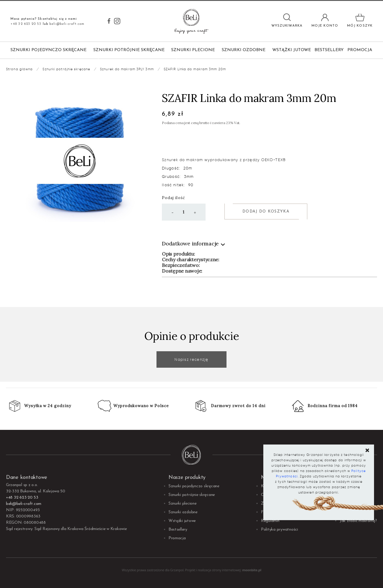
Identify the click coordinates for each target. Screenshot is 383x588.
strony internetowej (226, 570)
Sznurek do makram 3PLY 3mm (127, 69)
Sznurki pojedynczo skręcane (48, 50)
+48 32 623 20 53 (26, 24)
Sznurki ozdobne (244, 50)
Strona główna (19, 69)
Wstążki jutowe (292, 50)
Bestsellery (329, 50)
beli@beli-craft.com (67, 24)
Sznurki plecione (193, 50)
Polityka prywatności (279, 530)
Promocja (360, 50)
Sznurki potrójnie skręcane (129, 50)
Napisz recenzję (191, 359)
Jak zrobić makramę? (358, 521)
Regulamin (270, 521)
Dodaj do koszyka (266, 211)
